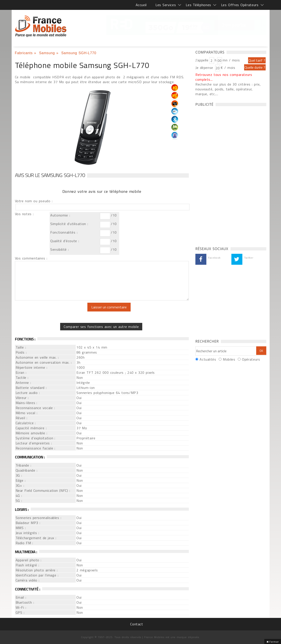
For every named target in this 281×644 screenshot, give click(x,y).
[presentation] (52, 311)
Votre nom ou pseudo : (34, 201)
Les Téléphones (198, 5)
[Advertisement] (228, 175)
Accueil (141, 5)
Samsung (47, 53)
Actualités (208, 359)
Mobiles (229, 359)
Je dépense (205, 68)
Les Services (166, 5)
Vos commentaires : (31, 258)
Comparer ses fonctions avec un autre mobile (101, 327)
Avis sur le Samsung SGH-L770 (50, 175)
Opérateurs (251, 359)
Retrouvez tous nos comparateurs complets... (224, 77)
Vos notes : (24, 214)
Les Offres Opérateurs (240, 5)
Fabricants (24, 53)
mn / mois (231, 60)
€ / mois (228, 68)
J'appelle (202, 60)
